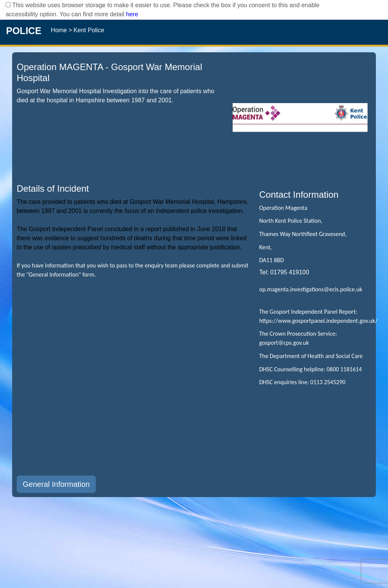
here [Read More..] (132, 14)
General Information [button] (56, 484)
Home (59, 30)
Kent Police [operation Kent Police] (89, 30)
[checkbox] (8, 5)
